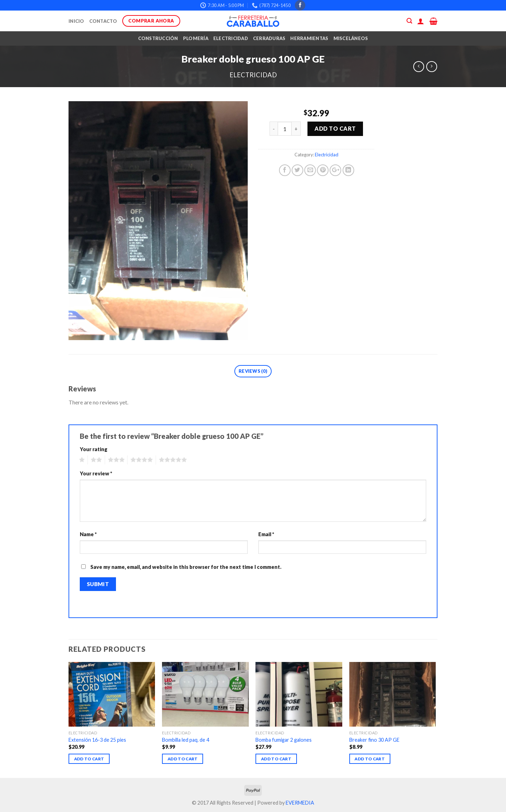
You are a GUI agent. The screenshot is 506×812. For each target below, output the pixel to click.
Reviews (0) (253, 371)
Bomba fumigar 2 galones (284, 740)
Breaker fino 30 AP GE (374, 740)
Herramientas (309, 38)
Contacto (103, 21)
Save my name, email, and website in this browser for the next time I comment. (186, 567)
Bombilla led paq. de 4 (186, 740)
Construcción (158, 38)
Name (88, 534)
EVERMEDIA (300, 803)
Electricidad (231, 38)
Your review (96, 473)
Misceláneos (351, 38)
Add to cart (335, 128)
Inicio (76, 21)
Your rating (94, 449)
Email (266, 534)
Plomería (196, 38)
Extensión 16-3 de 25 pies (97, 740)
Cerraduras (269, 38)
